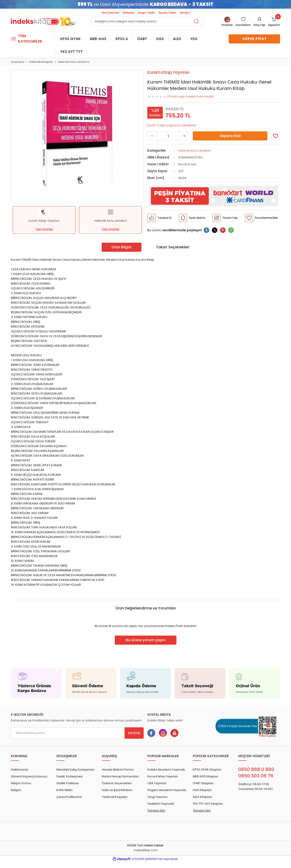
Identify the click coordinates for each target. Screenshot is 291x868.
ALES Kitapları (202, 797)
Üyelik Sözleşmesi (70, 776)
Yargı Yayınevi (157, 797)
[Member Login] (243, 22)
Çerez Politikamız (69, 797)
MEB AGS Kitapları (206, 776)
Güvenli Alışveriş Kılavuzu (29, 776)
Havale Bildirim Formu (118, 770)
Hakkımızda (20, 770)
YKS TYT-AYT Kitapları (208, 804)
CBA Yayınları (157, 783)
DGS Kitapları (202, 790)
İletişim (185, 13)
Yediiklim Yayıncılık (161, 804)
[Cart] (274, 22)
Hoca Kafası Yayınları (163, 776)
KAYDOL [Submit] (134, 733)
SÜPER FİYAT (255, 39)
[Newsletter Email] (77, 733)
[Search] (147, 21)
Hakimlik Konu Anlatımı (194, 151)
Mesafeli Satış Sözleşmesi (75, 770)
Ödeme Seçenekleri (117, 783)
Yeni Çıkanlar (110, 13)
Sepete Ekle (230, 136)
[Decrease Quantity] (152, 136)
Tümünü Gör (156, 811)
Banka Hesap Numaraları (120, 776)
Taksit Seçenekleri (173, 247)
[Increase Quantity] (184, 136)
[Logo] (43, 21)
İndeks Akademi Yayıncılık (166, 770)
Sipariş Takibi (167, 13)
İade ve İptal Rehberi (117, 790)
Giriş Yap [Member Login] (259, 25)
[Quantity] (168, 136)
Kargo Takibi (146, 13)
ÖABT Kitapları (203, 783)
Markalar (129, 13)
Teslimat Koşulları (115, 797)
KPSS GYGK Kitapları (207, 770)
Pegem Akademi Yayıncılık (167, 790)
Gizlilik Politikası (68, 783)
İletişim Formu (21, 783)
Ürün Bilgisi (122, 247)
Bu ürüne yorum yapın (146, 640)
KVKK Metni (64, 790)
